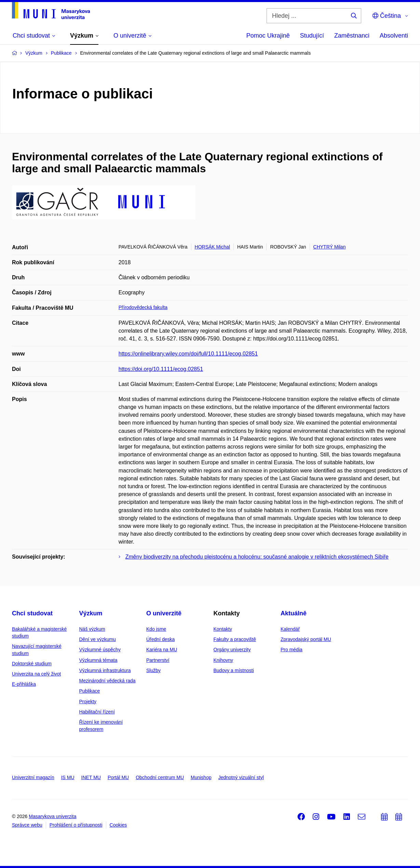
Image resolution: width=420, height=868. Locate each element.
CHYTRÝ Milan (330, 247)
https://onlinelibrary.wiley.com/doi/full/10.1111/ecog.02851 (188, 354)
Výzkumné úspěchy (100, 650)
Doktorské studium (32, 664)
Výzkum (91, 613)
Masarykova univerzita (52, 816)
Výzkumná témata (98, 660)
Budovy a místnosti (234, 670)
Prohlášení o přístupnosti (76, 825)
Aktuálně (294, 613)
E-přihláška (24, 684)
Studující (312, 36)
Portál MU (118, 777)
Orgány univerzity (232, 650)
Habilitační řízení (97, 712)
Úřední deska (160, 639)
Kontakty (223, 629)
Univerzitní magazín (33, 777)
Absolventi (394, 36)
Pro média (292, 650)
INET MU (91, 777)
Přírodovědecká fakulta (143, 307)
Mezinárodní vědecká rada (107, 681)
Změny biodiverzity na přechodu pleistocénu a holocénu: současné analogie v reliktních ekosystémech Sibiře (257, 557)
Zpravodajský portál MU (306, 639)
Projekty (88, 702)
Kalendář (290, 629)
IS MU (68, 777)
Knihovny (223, 660)
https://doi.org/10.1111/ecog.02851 (161, 369)
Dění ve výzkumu (98, 639)
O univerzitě (164, 613)
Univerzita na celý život (36, 674)
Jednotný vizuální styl (241, 777)
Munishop (201, 777)
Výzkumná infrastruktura (105, 670)
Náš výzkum (92, 629)
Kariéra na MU (162, 650)
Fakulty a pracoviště (235, 639)
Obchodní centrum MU (160, 777)
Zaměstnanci (352, 36)
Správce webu (27, 825)
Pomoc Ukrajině (268, 36)
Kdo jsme (156, 629)
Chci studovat (32, 613)
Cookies (118, 825)
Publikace (90, 691)
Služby (153, 670)
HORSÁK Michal (212, 247)
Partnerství (158, 660)
